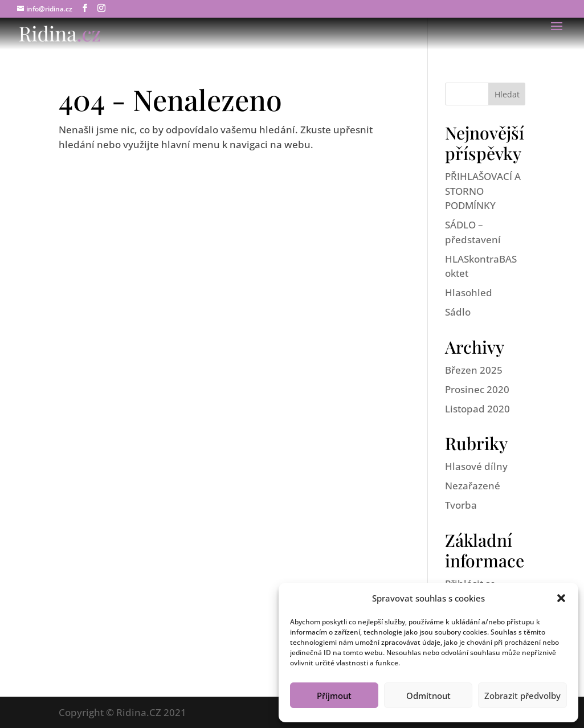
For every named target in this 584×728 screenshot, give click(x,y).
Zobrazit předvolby (522, 696)
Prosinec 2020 (477, 389)
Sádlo (458, 312)
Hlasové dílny (476, 466)
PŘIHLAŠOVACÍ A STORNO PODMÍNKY (483, 191)
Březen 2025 (474, 370)
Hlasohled (469, 293)
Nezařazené (473, 486)
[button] (561, 598)
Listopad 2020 (477, 409)
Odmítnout (428, 696)
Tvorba (461, 505)
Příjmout (334, 696)
